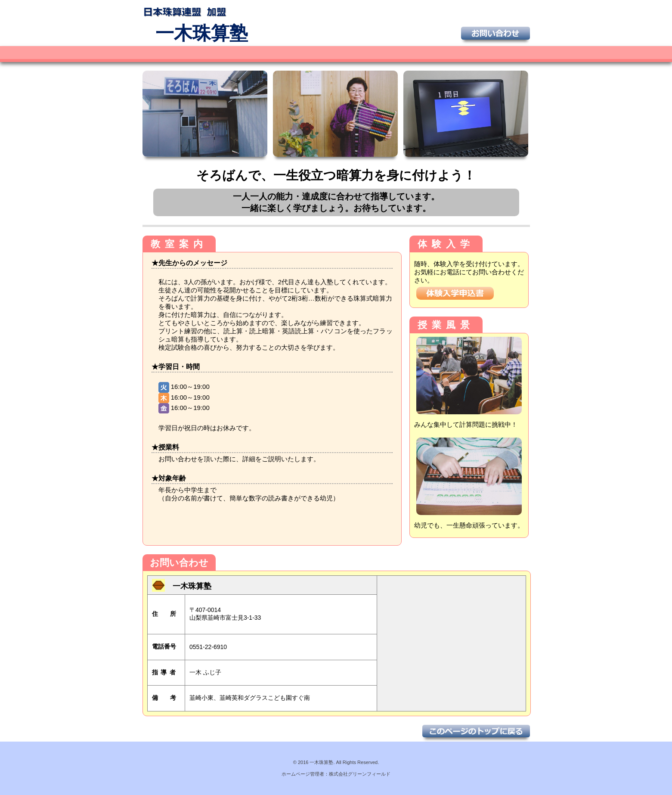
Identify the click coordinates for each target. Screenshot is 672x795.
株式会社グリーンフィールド (360, 774)
